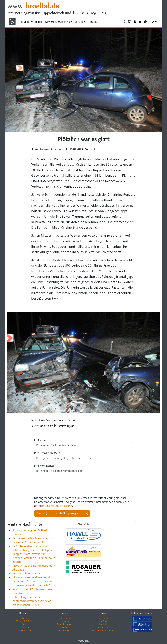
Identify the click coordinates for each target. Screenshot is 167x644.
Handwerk (64, 621)
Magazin (25, 618)
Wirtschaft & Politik (25, 621)
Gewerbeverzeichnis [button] (57, 22)
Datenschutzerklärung (58, 506)
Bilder (39, 22)
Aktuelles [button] (25, 22)
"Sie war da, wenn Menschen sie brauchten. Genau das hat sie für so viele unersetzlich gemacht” (33, 581)
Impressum (103, 627)
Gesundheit (64, 630)
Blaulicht (25, 627)
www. (33, 6)
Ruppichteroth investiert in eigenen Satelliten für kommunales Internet (34, 558)
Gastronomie (64, 618)
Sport (25, 624)
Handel (64, 627)
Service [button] (79, 22)
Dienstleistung (64, 624)
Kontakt (93, 22)
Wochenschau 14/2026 (26, 574)
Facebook (103, 618)
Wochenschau (25, 630)
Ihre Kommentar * (45, 466)
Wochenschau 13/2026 (26, 605)
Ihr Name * (41, 440)
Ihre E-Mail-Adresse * (47, 453)
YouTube (103, 621)
